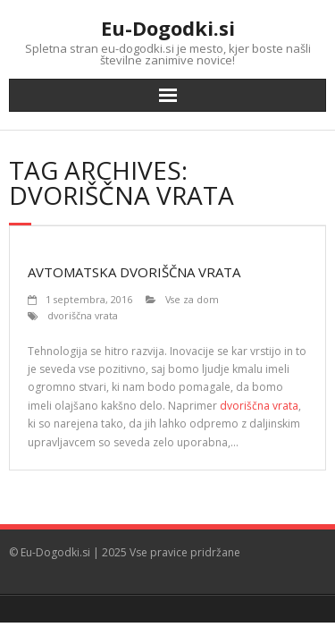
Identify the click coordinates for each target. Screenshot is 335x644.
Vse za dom (192, 299)
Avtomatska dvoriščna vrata (134, 272)
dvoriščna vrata (83, 315)
